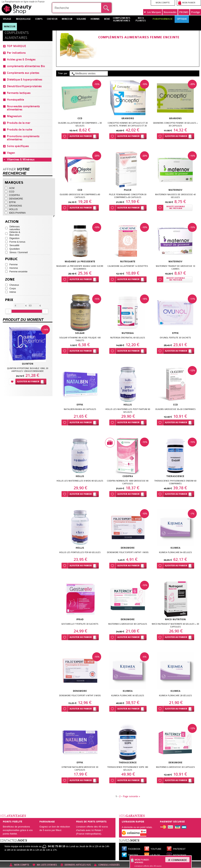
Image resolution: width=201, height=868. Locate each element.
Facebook (134, 849)
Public (11, 259)
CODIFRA (15, 195)
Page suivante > (131, 796)
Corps (13, 288)
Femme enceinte (19, 272)
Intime (13, 292)
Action (12, 222)
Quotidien (15, 249)
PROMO (184, 12)
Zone (10, 280)
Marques (152, 12)
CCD (12, 192)
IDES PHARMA (17, 213)
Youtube (156, 849)
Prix (9, 300)
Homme (14, 268)
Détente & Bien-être (15, 233)
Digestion (15, 238)
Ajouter (81, 136)
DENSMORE (16, 199)
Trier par (63, 73)
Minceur (10, 27)
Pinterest (179, 849)
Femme (14, 264)
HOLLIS (13, 209)
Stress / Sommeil (19, 252)
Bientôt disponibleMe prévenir (176, 208)
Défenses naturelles (15, 228)
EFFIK (13, 202)
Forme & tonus (17, 242)
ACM (12, 188)
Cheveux (14, 285)
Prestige (196, 12)
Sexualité (14, 245)
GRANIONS (16, 206)
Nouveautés (170, 12)
